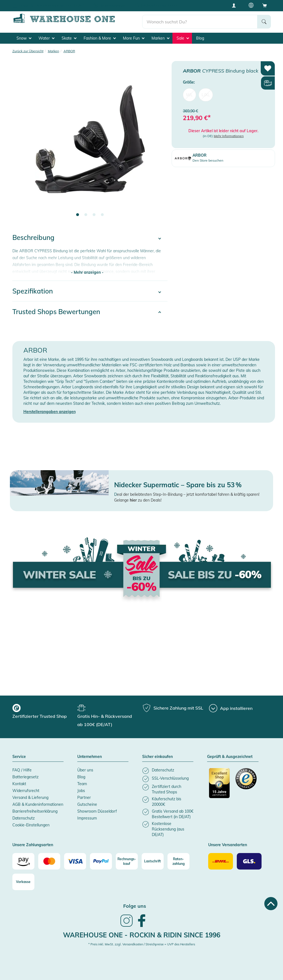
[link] (127, 924)
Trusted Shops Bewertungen (56, 310)
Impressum (87, 816)
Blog (200, 36)
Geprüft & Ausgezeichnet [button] (230, 755)
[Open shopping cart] (265, 5)
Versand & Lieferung (30, 796)
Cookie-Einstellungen (31, 823)
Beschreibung (33, 236)
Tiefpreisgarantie (113, 5)
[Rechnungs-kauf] (127, 859)
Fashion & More (100, 36)
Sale (183, 36)
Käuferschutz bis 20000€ (160, 5)
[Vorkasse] (23, 880)
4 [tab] (102, 213)
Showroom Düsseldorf (97, 809)
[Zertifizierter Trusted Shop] (220, 784)
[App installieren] (231, 706)
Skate (69, 36)
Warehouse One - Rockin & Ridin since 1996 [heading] (142, 933)
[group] (44, 710)
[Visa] (75, 859)
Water (46, 36)
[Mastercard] (49, 859)
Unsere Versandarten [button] (228, 843)
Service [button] (19, 755)
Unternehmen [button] (90, 755)
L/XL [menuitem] (206, 93)
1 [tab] (78, 213)
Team (82, 782)
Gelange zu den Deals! (138, 498)
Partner (84, 796)
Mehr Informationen (229, 134)
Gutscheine (87, 802)
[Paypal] (101, 859)
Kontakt (19, 782)
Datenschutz (24, 816)
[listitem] (168, 769)
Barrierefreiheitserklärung (35, 809)
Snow (24, 36)
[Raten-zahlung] (178, 859)
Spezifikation (33, 289)
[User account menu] (236, 5)
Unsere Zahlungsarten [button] (33, 843)
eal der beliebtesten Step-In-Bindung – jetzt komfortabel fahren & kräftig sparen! (188, 492)
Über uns (85, 768)
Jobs (81, 789)
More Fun (134, 36)
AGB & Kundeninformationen (38, 802)
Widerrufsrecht (26, 789)
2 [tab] (86, 213)
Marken (160, 36)
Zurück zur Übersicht (28, 49)
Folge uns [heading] (135, 904)
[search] (200, 20)
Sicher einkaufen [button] (157, 755)
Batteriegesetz (25, 775)
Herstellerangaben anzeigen (50, 410)
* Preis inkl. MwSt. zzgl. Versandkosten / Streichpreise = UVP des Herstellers (142, 942)
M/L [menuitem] (189, 93)
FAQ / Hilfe (22, 768)
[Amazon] (23, 859)
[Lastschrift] (153, 859)
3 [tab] (94, 213)
